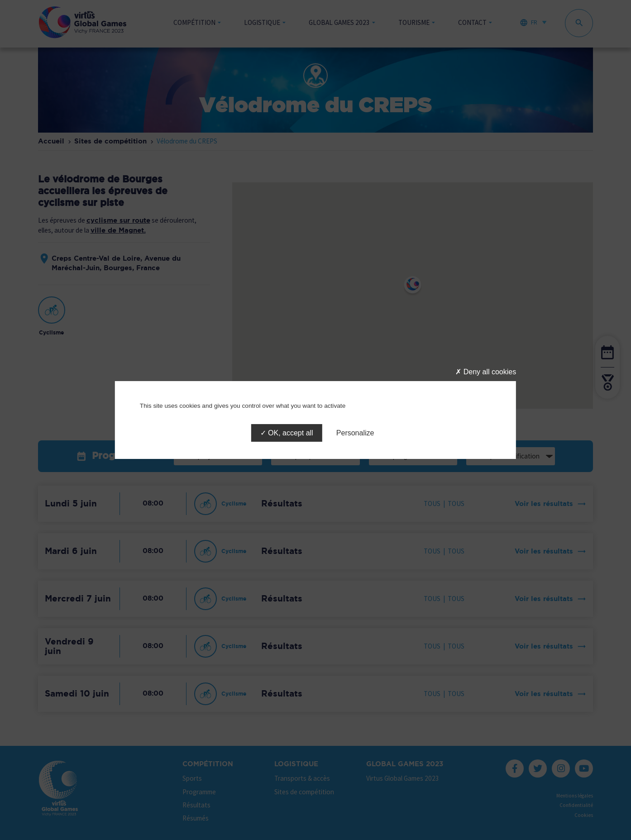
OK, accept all (287, 433)
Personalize (355, 433)
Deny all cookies (486, 372)
